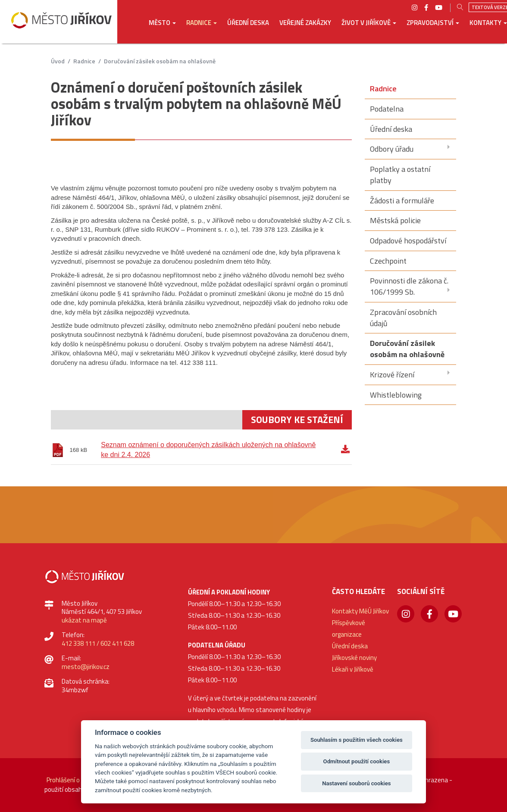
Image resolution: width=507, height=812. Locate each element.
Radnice (84, 61)
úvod (58, 61)
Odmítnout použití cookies (357, 761)
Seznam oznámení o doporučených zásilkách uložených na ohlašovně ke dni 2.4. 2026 (208, 450)
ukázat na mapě (84, 620)
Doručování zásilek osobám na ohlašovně (160, 61)
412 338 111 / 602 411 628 (98, 643)
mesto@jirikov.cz (86, 667)
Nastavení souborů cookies (356, 783)
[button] (162, 29)
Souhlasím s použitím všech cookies (357, 740)
